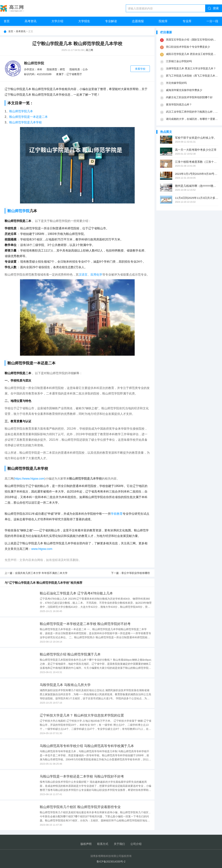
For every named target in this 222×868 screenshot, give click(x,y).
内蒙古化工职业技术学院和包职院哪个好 (189, 97)
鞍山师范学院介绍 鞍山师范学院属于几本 (70, 654)
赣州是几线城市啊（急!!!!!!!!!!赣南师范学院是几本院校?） (197, 186)
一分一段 (212, 21)
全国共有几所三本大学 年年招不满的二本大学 (41, 573)
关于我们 (119, 844)
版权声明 (86, 844)
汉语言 (83, 275)
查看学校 (140, 69)
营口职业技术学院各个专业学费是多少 (188, 47)
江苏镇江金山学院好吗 (179, 61)
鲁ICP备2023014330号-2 (111, 862)
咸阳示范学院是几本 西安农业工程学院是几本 (192, 54)
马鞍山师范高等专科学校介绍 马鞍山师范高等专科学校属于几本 (87, 746)
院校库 (163, 21)
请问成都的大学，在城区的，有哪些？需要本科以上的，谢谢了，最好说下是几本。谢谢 (192, 119)
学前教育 (117, 514)
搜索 (216, 8)
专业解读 (111, 21)
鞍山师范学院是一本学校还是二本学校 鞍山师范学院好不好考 (85, 624)
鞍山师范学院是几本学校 (26, 122)
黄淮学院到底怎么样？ (179, 105)
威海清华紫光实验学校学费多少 (184, 90)
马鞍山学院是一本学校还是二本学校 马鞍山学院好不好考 (82, 776)
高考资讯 (31, 21)
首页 (7, 21)
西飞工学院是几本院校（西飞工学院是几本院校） (192, 76)
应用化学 (96, 275)
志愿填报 (138, 21)
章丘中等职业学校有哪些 (136, 573)
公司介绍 (136, 844)
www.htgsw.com (42, 549)
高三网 (89, 50)
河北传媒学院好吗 (176, 83)
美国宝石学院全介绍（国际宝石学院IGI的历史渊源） (192, 40)
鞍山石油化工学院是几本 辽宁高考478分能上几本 (76, 593)
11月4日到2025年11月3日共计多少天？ (197, 198)
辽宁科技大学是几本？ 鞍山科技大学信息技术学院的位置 (82, 715)
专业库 (187, 21)
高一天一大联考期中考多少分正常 (196, 150)
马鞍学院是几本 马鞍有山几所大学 (65, 685)
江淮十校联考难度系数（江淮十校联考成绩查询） (197, 162)
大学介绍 (57, 21)
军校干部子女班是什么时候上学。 (196, 138)
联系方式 (103, 844)
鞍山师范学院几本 (21, 111)
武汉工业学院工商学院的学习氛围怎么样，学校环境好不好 (192, 112)
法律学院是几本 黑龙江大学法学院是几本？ (191, 68)
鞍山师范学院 (34, 63)
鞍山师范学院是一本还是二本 (28, 117)
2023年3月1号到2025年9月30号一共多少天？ (197, 174)
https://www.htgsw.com (29, 479)
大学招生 (84, 21)
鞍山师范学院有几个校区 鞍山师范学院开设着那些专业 (80, 807)
